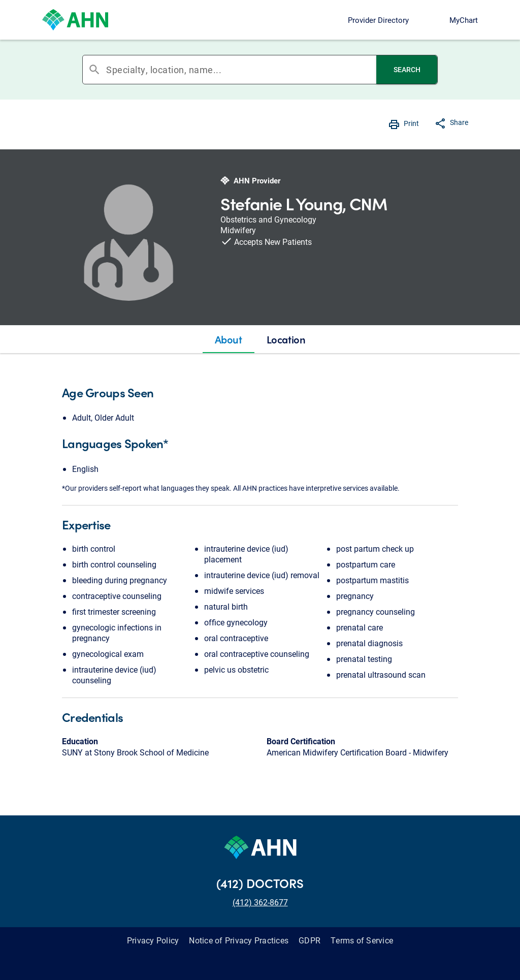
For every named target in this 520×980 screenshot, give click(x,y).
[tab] (229, 339)
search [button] (94, 70)
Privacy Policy (153, 940)
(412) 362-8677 (260, 902)
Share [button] (459, 122)
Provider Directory (378, 20)
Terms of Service (362, 940)
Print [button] (411, 123)
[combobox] (241, 70)
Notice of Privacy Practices (239, 940)
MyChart (464, 20)
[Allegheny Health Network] (75, 20)
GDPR (310, 940)
